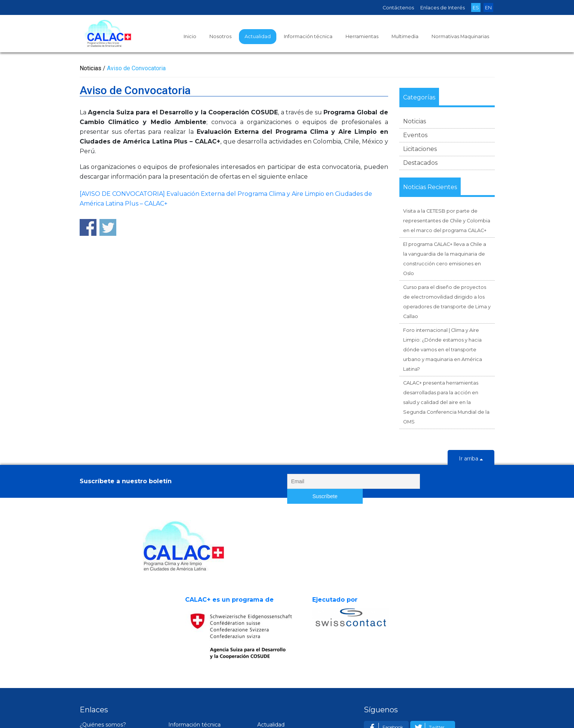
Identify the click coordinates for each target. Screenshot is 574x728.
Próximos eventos (288, 667)
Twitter (428, 649)
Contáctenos (398, 8)
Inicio (190, 36)
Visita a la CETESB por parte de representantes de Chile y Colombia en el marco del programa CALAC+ (447, 221)
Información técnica (308, 36)
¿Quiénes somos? (103, 646)
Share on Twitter (108, 227)
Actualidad (258, 36)
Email (381, 667)
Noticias (415, 121)
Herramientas (362, 36)
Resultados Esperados (116, 667)
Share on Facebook (88, 227)
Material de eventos (202, 667)
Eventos (415, 135)
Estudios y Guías (197, 656)
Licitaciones (420, 149)
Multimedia (405, 36)
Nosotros (220, 36)
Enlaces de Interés (443, 8)
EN (488, 8)
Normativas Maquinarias (460, 36)
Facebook (384, 649)
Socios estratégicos (112, 656)
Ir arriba (471, 459)
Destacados (420, 163)
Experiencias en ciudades (120, 677)
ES (476, 8)
